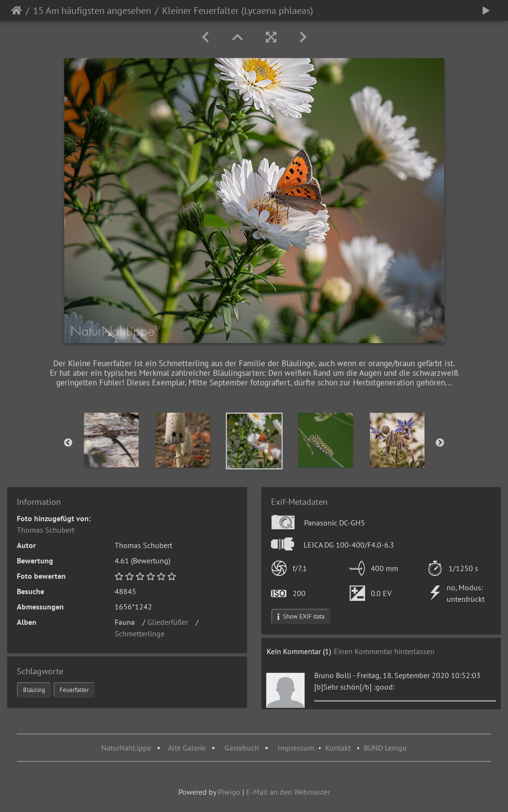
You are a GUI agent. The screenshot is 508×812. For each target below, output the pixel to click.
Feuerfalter (74, 690)
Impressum (296, 748)
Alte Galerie (187, 748)
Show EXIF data (301, 616)
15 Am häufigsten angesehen (92, 11)
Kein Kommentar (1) (299, 651)
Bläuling (34, 690)
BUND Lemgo (385, 748)
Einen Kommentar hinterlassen (384, 651)
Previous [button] (68, 443)
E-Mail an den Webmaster (288, 792)
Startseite (17, 11)
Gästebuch (243, 748)
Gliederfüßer (171, 622)
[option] (111, 440)
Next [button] (440, 443)
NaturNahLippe (126, 748)
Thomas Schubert (46, 530)
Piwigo (229, 792)
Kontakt (338, 748)
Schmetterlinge (142, 633)
